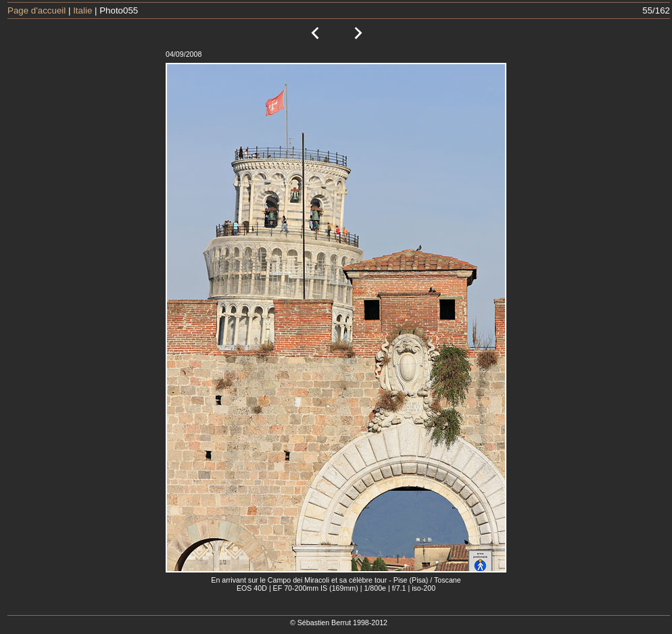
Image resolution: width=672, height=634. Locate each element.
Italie (82, 10)
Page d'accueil (37, 10)
